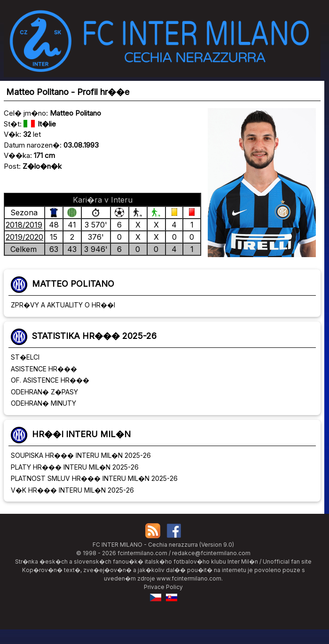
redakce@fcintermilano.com (211, 553)
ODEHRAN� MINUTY (43, 403)
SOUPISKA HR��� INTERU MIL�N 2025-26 (81, 455)
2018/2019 (24, 225)
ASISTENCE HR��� (44, 369)
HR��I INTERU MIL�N (81, 434)
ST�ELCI (25, 357)
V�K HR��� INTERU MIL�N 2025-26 (72, 490)
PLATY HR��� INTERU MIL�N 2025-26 (75, 467)
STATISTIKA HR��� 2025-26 (94, 336)
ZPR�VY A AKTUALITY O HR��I (63, 305)
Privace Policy (163, 587)
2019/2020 (24, 237)
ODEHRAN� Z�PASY (44, 392)
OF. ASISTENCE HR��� (50, 380)
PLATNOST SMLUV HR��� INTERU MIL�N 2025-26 (94, 478)
